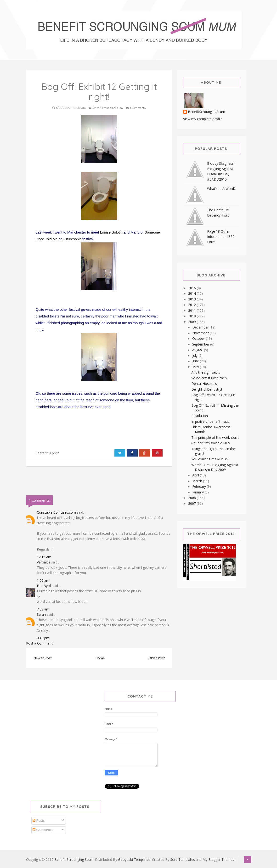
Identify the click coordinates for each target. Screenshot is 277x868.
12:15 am (44, 557)
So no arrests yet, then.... (210, 378)
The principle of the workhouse (215, 437)
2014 (192, 293)
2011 (192, 310)
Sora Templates (183, 859)
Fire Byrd (44, 586)
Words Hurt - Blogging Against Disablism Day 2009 (215, 467)
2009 (192, 322)
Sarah (41, 614)
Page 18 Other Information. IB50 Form (221, 237)
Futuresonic (72, 239)
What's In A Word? (221, 189)
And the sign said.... (206, 372)
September (201, 344)
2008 (192, 498)
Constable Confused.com (56, 512)
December (201, 327)
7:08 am (43, 609)
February (200, 486)
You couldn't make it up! (210, 459)
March (198, 481)
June (196, 361)
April (196, 475)
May (196, 367)
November (201, 333)
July (195, 355)
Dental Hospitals (204, 384)
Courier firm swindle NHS (211, 443)
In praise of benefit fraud (210, 421)
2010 (192, 316)
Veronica (44, 562)
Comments (43, 830)
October (199, 338)
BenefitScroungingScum (206, 112)
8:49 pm (43, 638)
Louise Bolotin (112, 232)
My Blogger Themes (218, 859)
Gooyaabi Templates (134, 859)
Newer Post (42, 658)
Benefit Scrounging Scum (74, 859)
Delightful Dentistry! (207, 389)
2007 (192, 503)
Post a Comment (39, 643)
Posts (39, 821)
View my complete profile (203, 119)
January (198, 492)
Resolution (200, 416)
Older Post (157, 658)
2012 (192, 305)
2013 (192, 299)
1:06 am (43, 580)
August (198, 350)
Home (100, 658)
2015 (192, 288)
